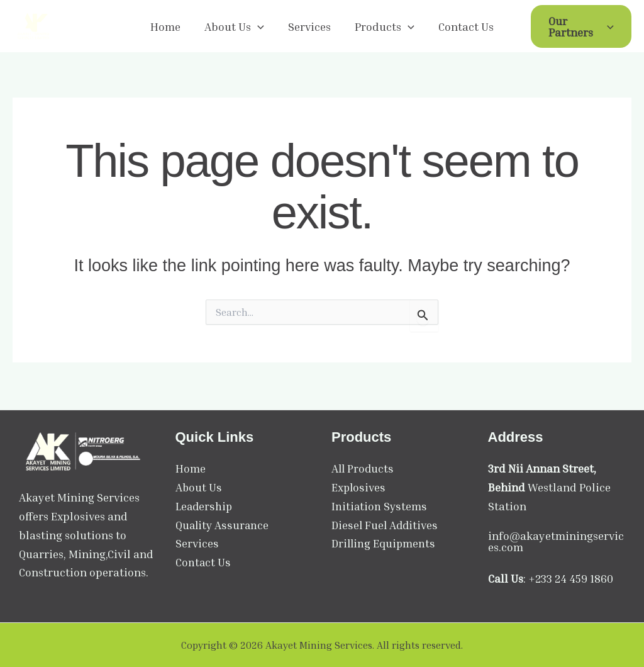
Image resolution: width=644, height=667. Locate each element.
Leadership (205, 506)
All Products (363, 468)
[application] (259, 27)
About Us (236, 27)
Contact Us (464, 27)
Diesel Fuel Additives (385, 525)
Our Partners (580, 27)
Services (309, 27)
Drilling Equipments (384, 543)
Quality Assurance (223, 525)
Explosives (358, 487)
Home (168, 27)
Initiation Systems (379, 506)
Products (383, 27)
